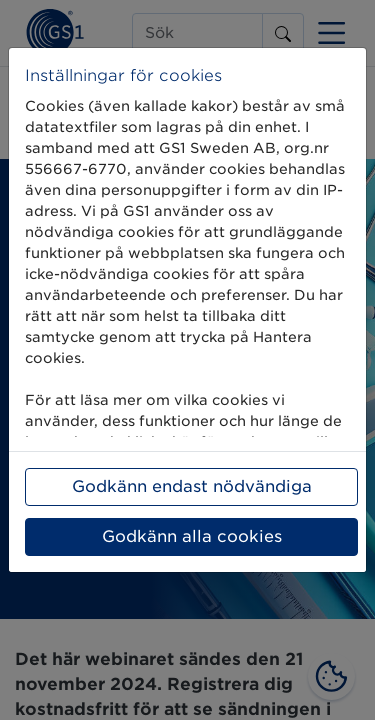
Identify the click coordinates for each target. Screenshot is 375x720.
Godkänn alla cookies (192, 536)
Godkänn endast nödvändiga (192, 486)
